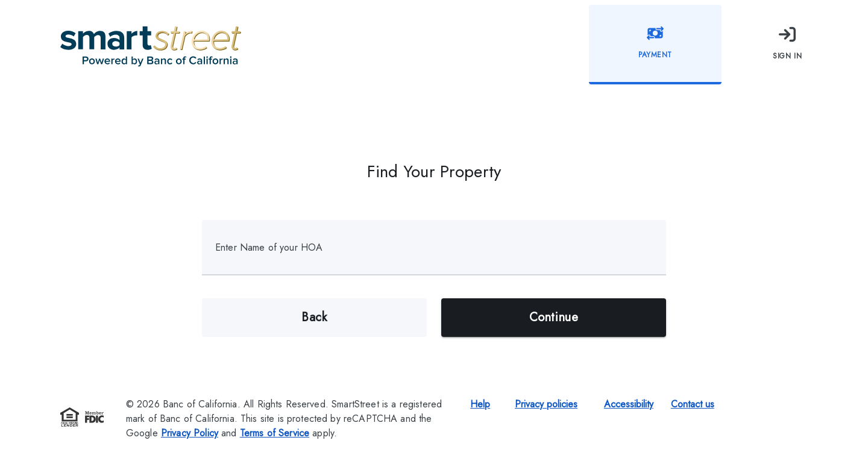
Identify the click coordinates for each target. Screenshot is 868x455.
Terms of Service (275, 433)
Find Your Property (434, 171)
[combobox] (436, 254)
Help (480, 404)
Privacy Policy (190, 433)
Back (314, 318)
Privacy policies (546, 404)
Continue (554, 318)
